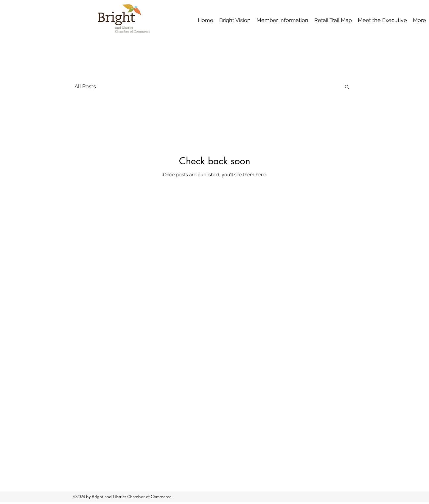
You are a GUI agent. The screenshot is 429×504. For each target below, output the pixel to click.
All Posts (85, 86)
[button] (347, 87)
